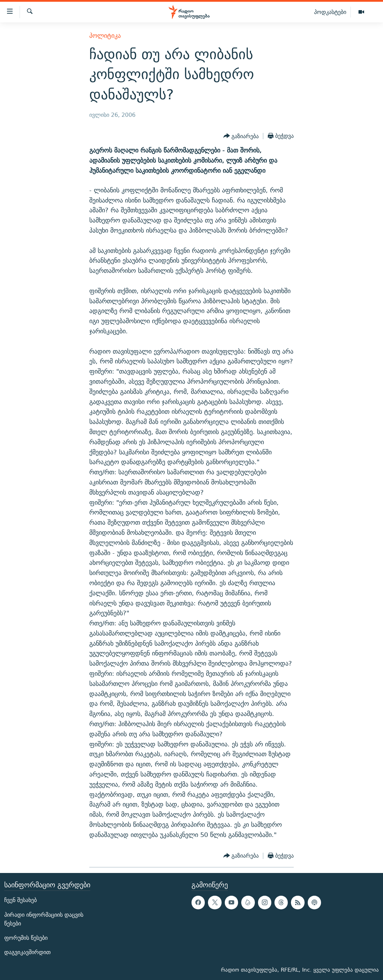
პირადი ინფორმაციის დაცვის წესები (44, 919)
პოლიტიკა (105, 35)
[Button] (241, 136)
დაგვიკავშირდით (27, 952)
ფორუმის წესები (26, 938)
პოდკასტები (330, 12)
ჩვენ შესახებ (20, 900)
